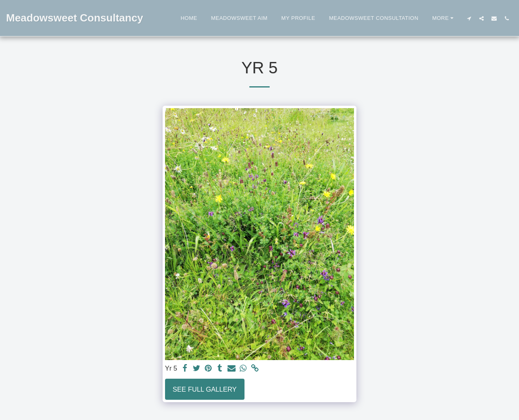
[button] (469, 18)
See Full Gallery (205, 389)
